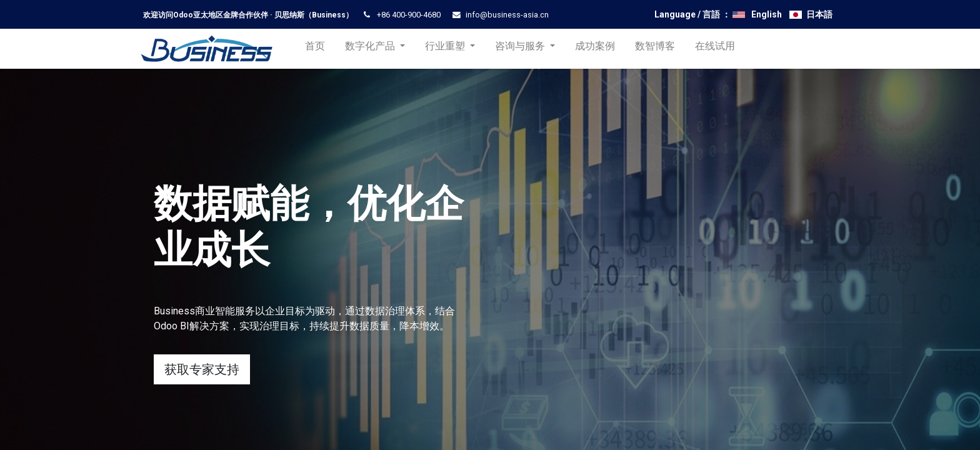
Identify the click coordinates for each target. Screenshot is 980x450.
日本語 (819, 14)
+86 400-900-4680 (409, 15)
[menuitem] (320, 49)
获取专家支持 (202, 369)
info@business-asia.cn (507, 15)
